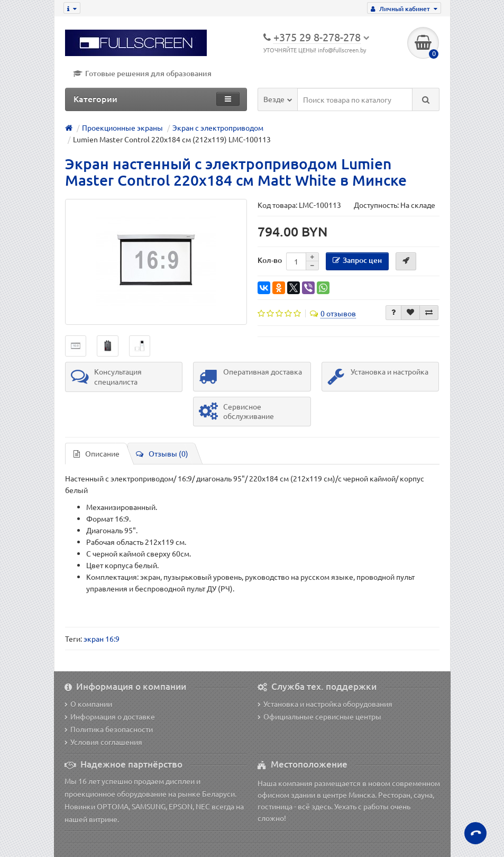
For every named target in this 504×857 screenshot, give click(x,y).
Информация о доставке (110, 716)
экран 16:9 (102, 639)
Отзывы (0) (162, 453)
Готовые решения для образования (142, 73)
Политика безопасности (109, 729)
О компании (88, 704)
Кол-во (270, 260)
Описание (97, 453)
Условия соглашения (103, 742)
